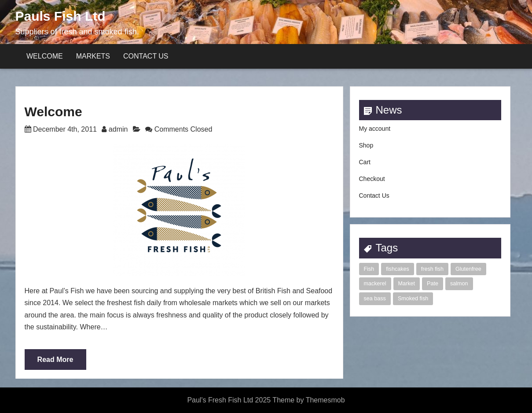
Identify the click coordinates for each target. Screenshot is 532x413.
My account (375, 129)
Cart (365, 162)
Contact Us (146, 56)
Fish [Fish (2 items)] (369, 269)
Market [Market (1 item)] (407, 284)
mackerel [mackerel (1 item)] (375, 284)
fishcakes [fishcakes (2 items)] (398, 269)
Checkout (372, 179)
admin (118, 129)
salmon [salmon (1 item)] (459, 284)
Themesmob (325, 400)
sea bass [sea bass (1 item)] (375, 299)
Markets (93, 56)
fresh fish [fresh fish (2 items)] (432, 269)
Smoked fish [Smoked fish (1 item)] (413, 299)
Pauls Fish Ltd (61, 16)
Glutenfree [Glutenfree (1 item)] (468, 269)
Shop (366, 145)
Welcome (45, 56)
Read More (55, 360)
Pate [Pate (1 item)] (433, 284)
